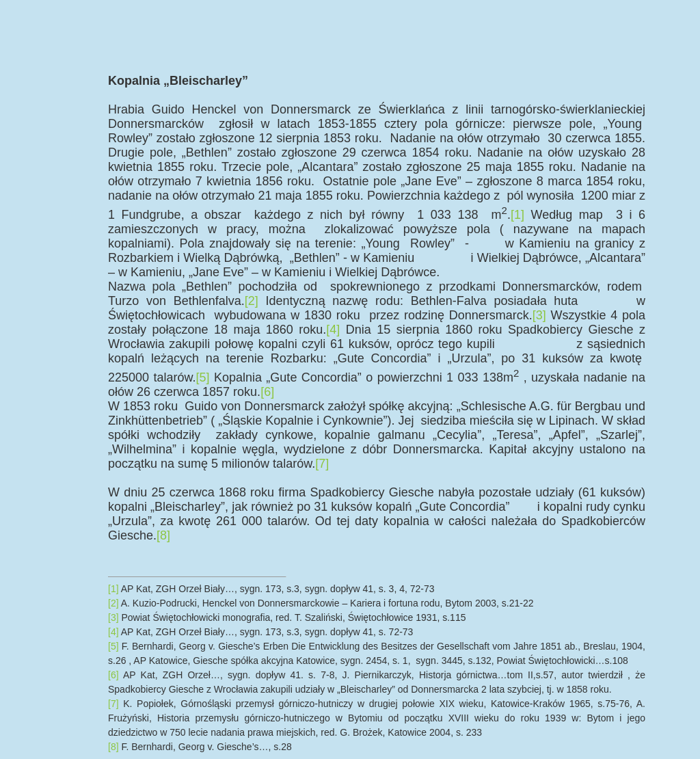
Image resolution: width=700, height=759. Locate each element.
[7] (322, 464)
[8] (163, 535)
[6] (267, 392)
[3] (539, 315)
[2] (252, 301)
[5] (203, 377)
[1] (517, 215)
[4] (333, 330)
